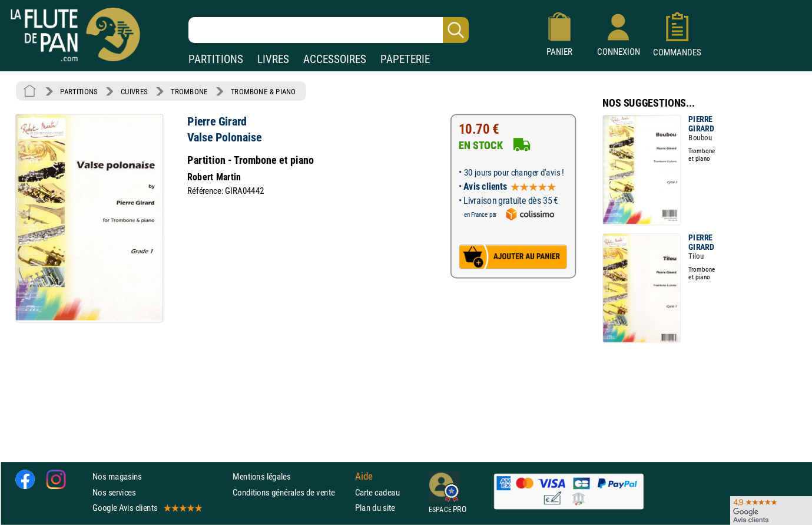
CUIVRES (134, 91)
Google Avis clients (147, 508)
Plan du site (375, 508)
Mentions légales (261, 477)
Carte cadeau (377, 492)
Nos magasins (117, 477)
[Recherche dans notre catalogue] (329, 30)
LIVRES (273, 59)
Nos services (114, 492)
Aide (364, 477)
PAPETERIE (405, 59)
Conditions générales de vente (291, 492)
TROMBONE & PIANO (264, 91)
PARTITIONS (216, 59)
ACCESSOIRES (335, 59)
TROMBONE (189, 91)
